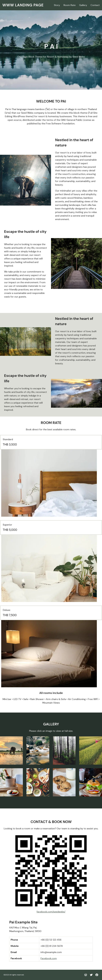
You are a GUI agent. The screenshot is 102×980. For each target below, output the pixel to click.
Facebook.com (49, 958)
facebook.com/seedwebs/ (51, 912)
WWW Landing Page (23, 5)
